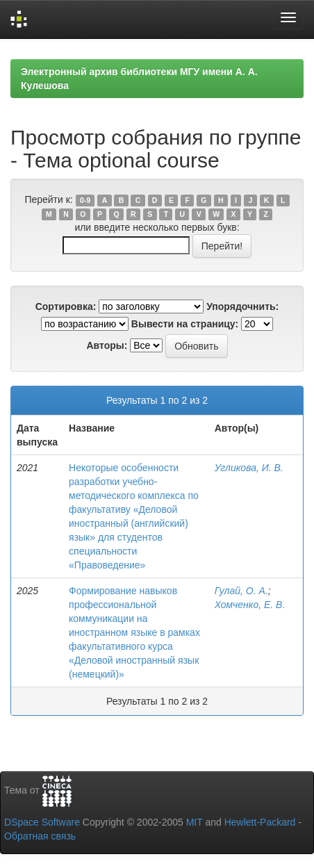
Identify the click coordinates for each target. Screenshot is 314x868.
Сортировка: (66, 306)
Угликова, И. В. (249, 468)
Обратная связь (40, 836)
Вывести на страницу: (185, 324)
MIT (195, 822)
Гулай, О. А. (241, 591)
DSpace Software (42, 822)
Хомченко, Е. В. (250, 605)
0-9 (85, 200)
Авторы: (107, 345)
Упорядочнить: (242, 306)
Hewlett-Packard (260, 822)
